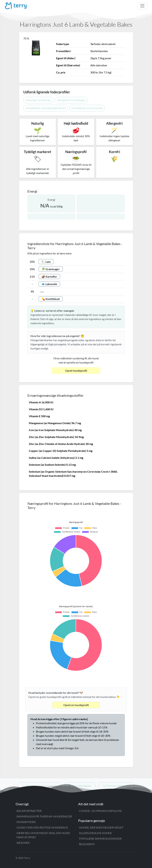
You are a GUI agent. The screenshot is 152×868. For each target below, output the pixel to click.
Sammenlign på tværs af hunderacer (44, 816)
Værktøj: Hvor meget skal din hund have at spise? (43, 835)
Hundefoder (26, 822)
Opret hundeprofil (76, 371)
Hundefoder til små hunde (87, 108)
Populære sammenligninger (100, 838)
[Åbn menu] (142, 6)
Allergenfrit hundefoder (71, 100)
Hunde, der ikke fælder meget (101, 827)
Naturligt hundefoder (38, 100)
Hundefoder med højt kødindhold (46, 108)
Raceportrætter (29, 811)
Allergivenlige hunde (95, 833)
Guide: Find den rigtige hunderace (42, 827)
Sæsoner (23, 843)
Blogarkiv (87, 844)
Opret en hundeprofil (76, 705)
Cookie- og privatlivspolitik (100, 811)
